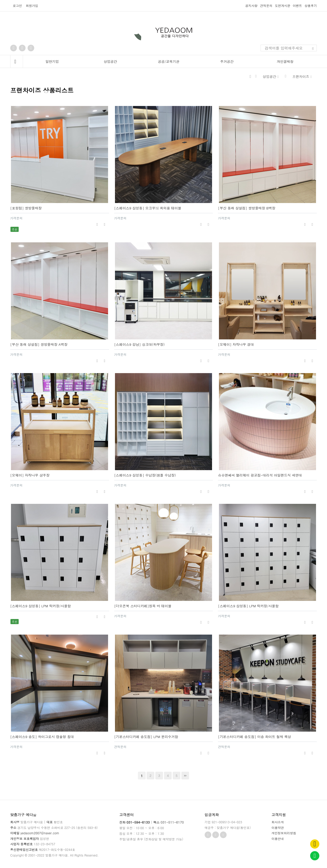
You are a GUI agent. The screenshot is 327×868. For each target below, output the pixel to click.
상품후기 (311, 6)
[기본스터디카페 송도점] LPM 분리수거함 (146, 737)
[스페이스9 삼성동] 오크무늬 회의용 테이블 (148, 208)
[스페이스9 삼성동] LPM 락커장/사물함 (40, 606)
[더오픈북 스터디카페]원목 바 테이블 (143, 606)
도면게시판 (283, 6)
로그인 (17, 5)
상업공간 (110, 61)
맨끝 (185, 776)
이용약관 (278, 828)
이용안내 (278, 839)
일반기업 (52, 61)
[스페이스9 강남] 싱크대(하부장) (139, 344)
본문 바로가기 (0, 0)
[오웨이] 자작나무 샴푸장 (30, 475)
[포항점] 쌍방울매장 (26, 208)
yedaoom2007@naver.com (40, 833)
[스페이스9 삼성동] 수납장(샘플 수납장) (145, 475)
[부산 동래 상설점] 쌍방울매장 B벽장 (247, 208)
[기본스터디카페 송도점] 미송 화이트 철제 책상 (254, 737)
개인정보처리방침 (284, 833)
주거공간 (227, 61)
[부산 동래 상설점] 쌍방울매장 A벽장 (39, 344)
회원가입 (32, 5)
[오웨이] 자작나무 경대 (236, 344)
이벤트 (297, 6)
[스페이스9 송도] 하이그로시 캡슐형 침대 (42, 737)
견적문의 (266, 6)
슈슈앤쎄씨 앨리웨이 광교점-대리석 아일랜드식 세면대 (260, 475)
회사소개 (278, 822)
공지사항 (251, 6)
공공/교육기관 (168, 61)
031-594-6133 (138, 822)
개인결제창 (285, 61)
